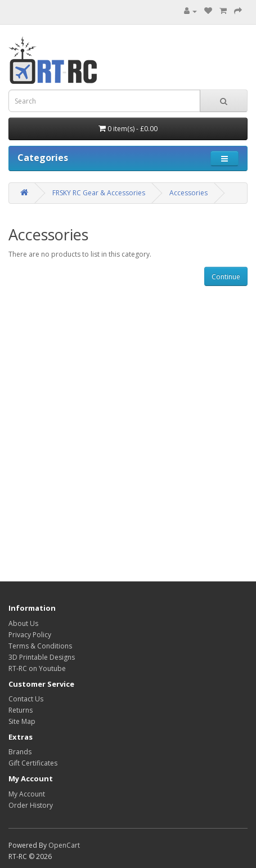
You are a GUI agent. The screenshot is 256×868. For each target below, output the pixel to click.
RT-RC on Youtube (37, 668)
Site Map (22, 721)
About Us (23, 623)
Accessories (188, 193)
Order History (31, 805)
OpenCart (64, 845)
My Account (27, 794)
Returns (21, 710)
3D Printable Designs (42, 657)
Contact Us (26, 699)
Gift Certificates (33, 763)
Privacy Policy (30, 635)
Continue (226, 277)
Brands (20, 752)
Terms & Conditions (40, 646)
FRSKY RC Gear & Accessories (99, 193)
